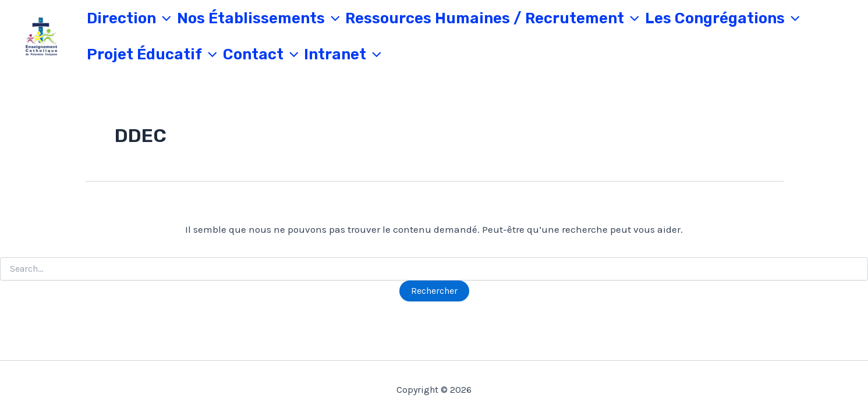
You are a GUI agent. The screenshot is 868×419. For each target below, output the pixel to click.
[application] (164, 19)
